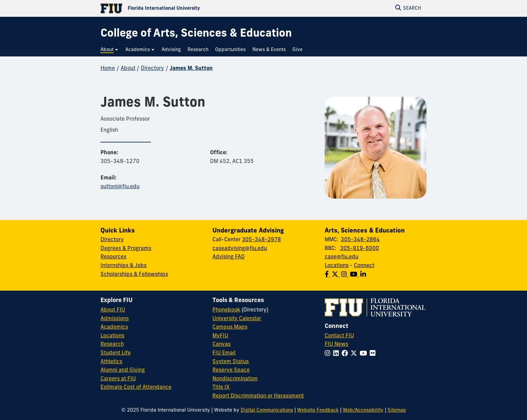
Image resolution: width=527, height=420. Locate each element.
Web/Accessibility (363, 410)
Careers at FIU (118, 379)
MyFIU (220, 336)
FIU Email (224, 353)
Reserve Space (231, 370)
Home (108, 69)
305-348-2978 (261, 240)
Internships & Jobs (124, 266)
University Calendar (237, 319)
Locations (337, 266)
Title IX (221, 387)
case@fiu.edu (341, 257)
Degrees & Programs (126, 249)
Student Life (116, 353)
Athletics (111, 362)
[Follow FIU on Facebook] (346, 354)
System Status (231, 362)
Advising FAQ (229, 257)
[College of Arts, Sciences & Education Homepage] (196, 34)
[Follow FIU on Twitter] (355, 354)
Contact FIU (339, 336)
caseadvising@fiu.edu (240, 249)
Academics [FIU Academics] (114, 327)
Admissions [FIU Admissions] (115, 319)
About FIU (113, 310)
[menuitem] (110, 50)
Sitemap (397, 410)
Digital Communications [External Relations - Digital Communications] (267, 410)
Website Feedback (318, 410)
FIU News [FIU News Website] (336, 344)
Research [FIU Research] (112, 344)
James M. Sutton (191, 69)
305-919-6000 (360, 249)
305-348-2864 (360, 240)
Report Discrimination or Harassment (258, 396)
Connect (364, 266)
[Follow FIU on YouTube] (365, 354)
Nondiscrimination (235, 379)
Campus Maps (230, 327)
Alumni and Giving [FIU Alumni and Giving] (123, 370)
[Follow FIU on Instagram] (329, 354)
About (128, 69)
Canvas (221, 344)
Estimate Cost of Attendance (136, 387)
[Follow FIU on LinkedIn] (337, 354)
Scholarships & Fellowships (134, 275)
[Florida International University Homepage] (182, 8)
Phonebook (226, 310)
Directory (152, 69)
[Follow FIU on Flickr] (374, 354)
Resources (113, 257)
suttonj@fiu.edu (120, 187)
